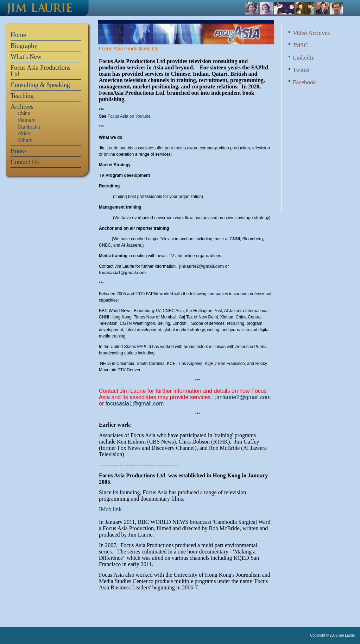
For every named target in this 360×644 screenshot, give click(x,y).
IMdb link (110, 509)
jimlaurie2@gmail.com (201, 266)
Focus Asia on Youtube (129, 116)
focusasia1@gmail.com (122, 273)
